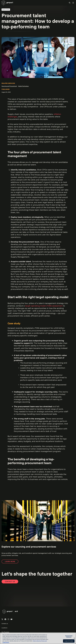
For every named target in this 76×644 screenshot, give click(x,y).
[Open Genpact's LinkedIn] (8, 619)
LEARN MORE (10, 561)
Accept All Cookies (69, 641)
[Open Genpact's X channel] (2, 619)
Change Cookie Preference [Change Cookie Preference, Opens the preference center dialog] (69, 636)
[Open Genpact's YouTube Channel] (11, 619)
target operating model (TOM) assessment (44, 306)
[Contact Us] (10, 582)
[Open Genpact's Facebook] (5, 619)
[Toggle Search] (70, 3)
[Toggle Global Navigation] (73, 3)
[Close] (74, 638)
